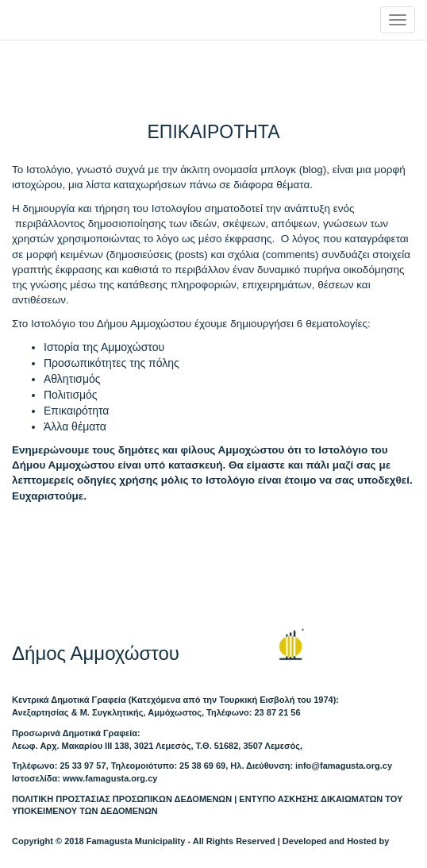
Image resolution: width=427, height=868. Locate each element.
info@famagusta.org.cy (344, 766)
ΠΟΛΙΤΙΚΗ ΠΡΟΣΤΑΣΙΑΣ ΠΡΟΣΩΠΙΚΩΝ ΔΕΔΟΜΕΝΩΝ (122, 799)
